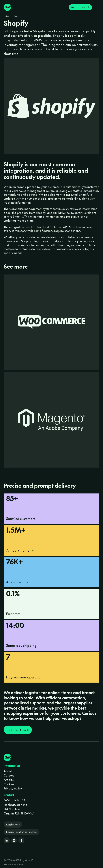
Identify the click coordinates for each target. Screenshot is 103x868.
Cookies (9, 784)
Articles (9, 780)
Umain (21, 864)
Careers (9, 775)
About (8, 771)
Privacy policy (13, 788)
